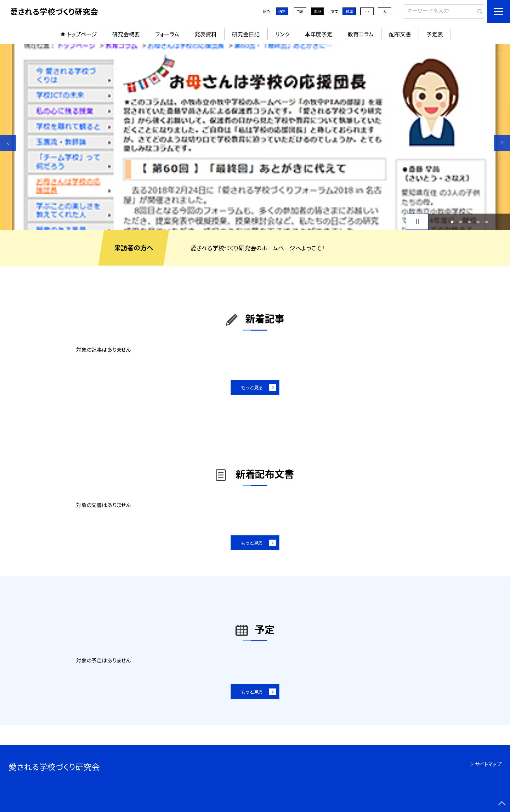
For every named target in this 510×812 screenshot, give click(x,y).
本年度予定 (319, 34)
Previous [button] (8, 143)
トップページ (82, 34)
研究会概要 (126, 34)
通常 (282, 11)
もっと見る (252, 387)
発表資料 (206, 34)
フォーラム (167, 34)
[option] (255, 137)
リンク (282, 34)
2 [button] (461, 222)
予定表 (435, 34)
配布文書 (400, 34)
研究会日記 (246, 34)
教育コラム (361, 34)
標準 (349, 11)
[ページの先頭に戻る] (502, 804)
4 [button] (478, 222)
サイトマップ (488, 764)
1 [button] (452, 222)
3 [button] (470, 222)
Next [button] (502, 143)
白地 (300, 11)
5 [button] (487, 222)
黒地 (317, 11)
